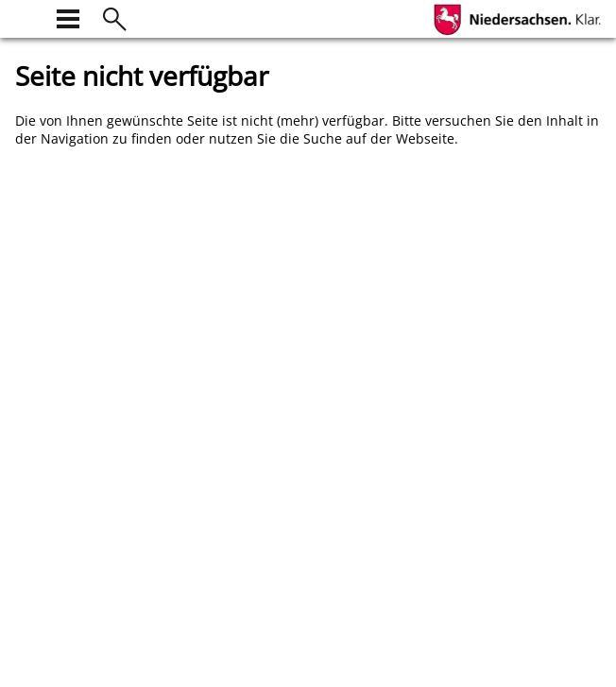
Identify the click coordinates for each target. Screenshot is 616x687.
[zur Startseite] (26, 17)
